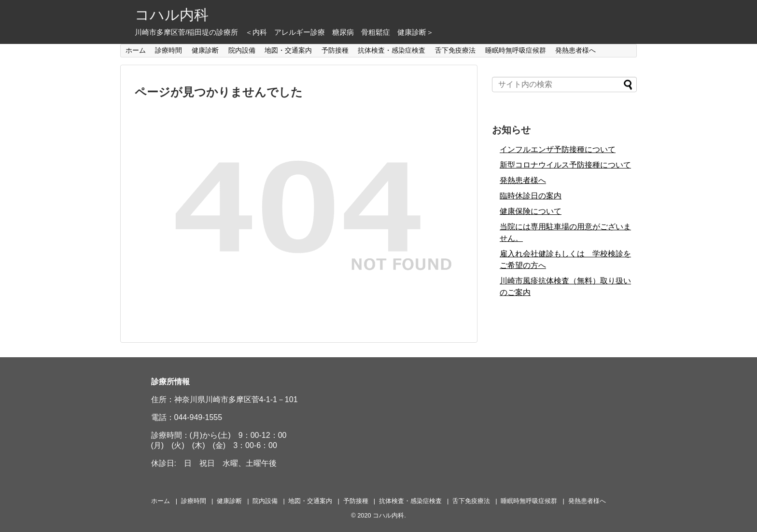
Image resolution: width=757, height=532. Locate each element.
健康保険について (531, 211)
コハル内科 (172, 15)
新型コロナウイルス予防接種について (565, 165)
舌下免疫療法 (455, 50)
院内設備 (242, 50)
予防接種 (335, 50)
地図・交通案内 (288, 50)
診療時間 (168, 50)
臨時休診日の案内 (531, 196)
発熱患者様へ (575, 50)
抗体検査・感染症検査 (392, 50)
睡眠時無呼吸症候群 (516, 50)
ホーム (136, 50)
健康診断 (205, 50)
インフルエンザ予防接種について (558, 149)
